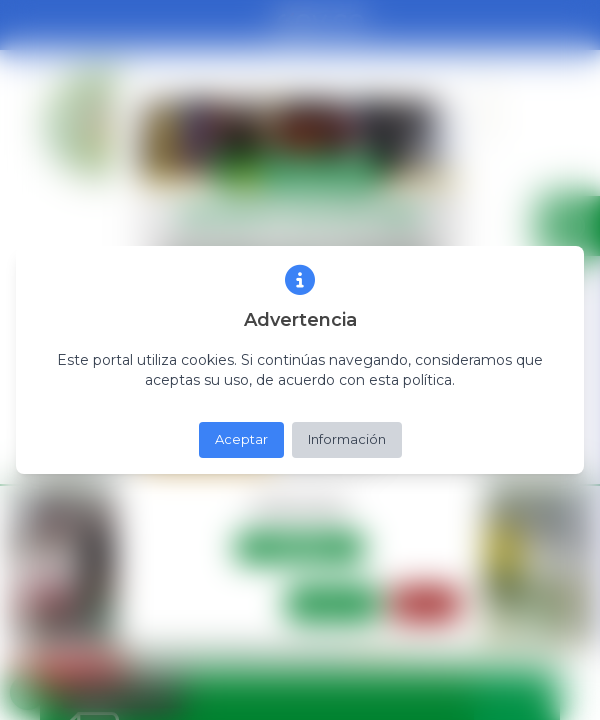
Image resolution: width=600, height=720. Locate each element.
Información (347, 439)
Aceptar (241, 439)
